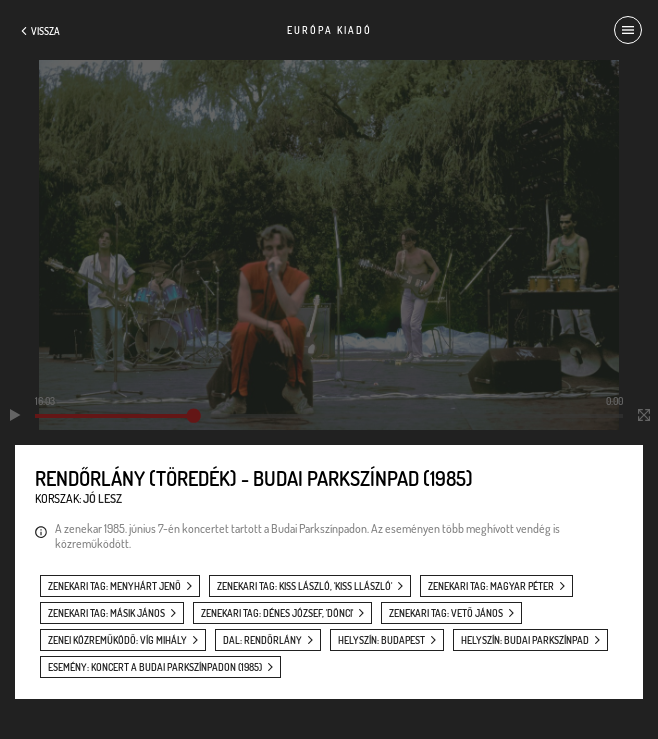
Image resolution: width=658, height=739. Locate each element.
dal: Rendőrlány (262, 640)
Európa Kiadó (329, 30)
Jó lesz (102, 498)
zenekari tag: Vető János (446, 613)
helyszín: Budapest (381, 640)
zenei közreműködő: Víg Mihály (117, 640)
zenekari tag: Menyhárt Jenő (114, 586)
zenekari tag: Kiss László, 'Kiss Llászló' (304, 586)
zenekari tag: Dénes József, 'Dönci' (277, 613)
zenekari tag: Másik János (106, 613)
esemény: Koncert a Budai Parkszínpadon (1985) (155, 667)
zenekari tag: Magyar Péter (491, 586)
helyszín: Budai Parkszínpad (525, 640)
